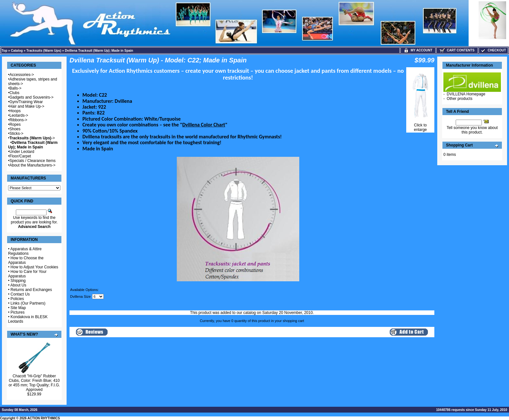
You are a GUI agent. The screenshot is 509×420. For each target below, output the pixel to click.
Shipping (18, 281)
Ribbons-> (18, 120)
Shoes (15, 129)
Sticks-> (16, 134)
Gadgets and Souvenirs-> (31, 97)
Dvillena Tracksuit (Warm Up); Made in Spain (99, 51)
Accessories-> (22, 75)
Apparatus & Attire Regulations (25, 251)
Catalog (17, 51)
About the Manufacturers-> (32, 165)
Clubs (14, 93)
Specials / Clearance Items (32, 161)
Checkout (493, 50)
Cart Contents (457, 50)
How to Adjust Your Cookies (34, 267)
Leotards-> (19, 115)
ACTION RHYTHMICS (44, 418)
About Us (18, 285)
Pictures (18, 312)
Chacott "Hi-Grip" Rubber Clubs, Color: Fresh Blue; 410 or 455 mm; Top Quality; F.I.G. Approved (34, 383)
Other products (459, 99)
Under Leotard (22, 152)
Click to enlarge (420, 126)
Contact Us (20, 294)
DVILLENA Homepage (466, 94)
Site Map (18, 308)
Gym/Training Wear (26, 102)
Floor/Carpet (20, 156)
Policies (17, 299)
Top (5, 51)
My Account (418, 50)
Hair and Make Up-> (27, 106)
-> (32, 138)
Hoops (15, 111)
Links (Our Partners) (28, 303)
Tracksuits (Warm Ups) (44, 51)
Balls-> (15, 88)
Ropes (15, 124)
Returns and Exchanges (31, 290)
